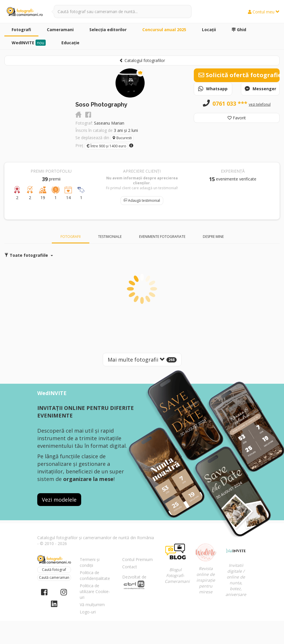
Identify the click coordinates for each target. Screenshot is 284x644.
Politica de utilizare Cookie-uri (95, 591)
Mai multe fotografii (142, 360)
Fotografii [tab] (71, 237)
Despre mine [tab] (213, 237)
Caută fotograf (54, 570)
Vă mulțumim (92, 605)
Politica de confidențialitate (95, 575)
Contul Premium (137, 559)
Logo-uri (88, 612)
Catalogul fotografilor (142, 60)
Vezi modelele (59, 500)
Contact (130, 567)
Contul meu (264, 12)
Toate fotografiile (29, 255)
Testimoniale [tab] (110, 237)
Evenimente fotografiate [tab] (162, 237)
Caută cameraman (54, 577)
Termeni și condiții (90, 562)
